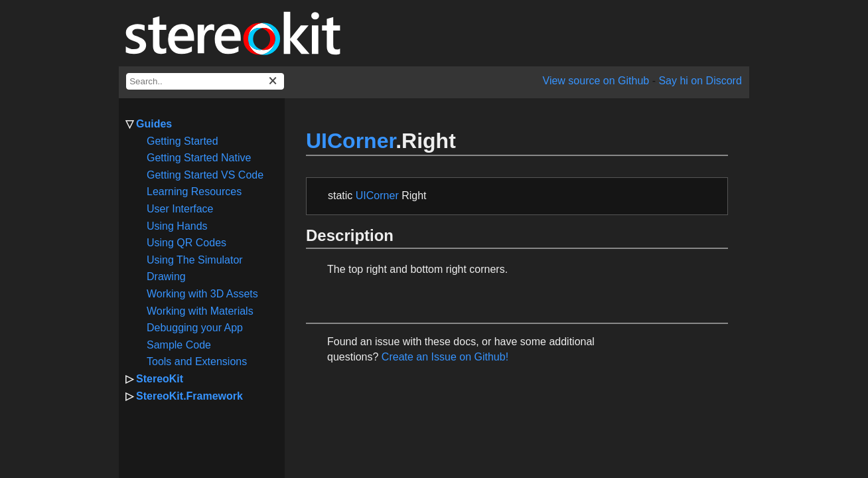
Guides (154, 124)
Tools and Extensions (197, 361)
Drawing (166, 277)
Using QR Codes (186, 243)
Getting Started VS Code (205, 175)
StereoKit (160, 379)
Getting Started (182, 141)
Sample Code (179, 345)
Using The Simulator (195, 260)
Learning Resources (194, 192)
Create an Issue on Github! (445, 357)
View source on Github (596, 81)
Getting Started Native (199, 158)
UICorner (351, 141)
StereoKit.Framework (189, 396)
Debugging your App (195, 328)
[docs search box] (205, 81)
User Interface (180, 209)
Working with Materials (200, 311)
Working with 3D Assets (202, 294)
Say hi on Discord (700, 81)
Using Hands (177, 226)
